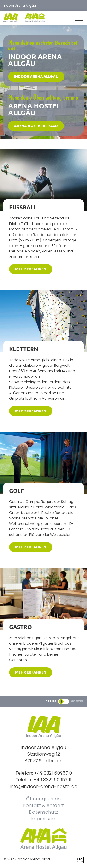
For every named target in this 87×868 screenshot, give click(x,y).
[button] (79, 18)
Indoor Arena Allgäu (36, 76)
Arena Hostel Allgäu (36, 126)
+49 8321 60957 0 (53, 773)
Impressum (44, 819)
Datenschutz (43, 812)
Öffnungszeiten (43, 799)
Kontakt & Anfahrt (43, 805)
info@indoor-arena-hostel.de (43, 786)
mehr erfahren (31, 269)
